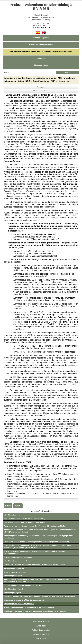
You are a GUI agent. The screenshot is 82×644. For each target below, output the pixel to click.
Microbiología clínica (12, 515)
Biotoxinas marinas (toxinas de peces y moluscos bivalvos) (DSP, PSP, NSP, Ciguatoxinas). (39, 596)
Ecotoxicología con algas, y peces (24, 585)
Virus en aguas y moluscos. (15, 572)
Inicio (8, 506)
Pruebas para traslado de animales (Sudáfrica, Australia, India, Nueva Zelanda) (35, 565)
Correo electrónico (41, 91)
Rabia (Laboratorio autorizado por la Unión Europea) (24, 519)
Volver (18, 506)
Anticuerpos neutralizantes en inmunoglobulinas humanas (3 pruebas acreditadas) (36, 542)
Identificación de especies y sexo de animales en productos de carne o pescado (35, 611)
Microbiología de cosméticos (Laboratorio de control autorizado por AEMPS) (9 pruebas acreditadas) (38, 537)
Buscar (68, 72)
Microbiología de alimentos (15, 568)
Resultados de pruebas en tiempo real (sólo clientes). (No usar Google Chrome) (41, 51)
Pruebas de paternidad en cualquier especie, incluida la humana (29, 607)
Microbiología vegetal (12, 593)
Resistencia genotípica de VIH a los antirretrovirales (24, 522)
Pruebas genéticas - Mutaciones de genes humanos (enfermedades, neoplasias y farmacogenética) (36, 552)
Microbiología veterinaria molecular (18, 561)
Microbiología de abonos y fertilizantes (19, 604)
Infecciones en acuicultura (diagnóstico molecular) (24, 600)
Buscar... (3, 71)
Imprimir (41, 87)
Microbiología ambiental (13, 589)
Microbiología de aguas (13, 576)
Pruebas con (18, 557)
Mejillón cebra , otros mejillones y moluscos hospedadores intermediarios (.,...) (37, 580)
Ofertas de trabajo (41, 65)
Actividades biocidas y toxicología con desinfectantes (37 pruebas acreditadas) (35, 526)
